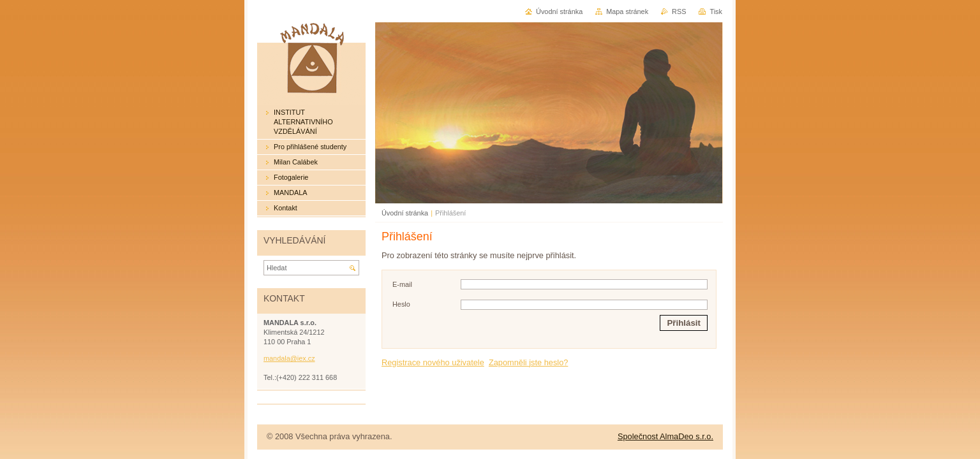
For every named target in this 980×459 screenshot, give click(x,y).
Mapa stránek (627, 11)
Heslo (401, 304)
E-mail (402, 284)
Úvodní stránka (405, 213)
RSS (679, 11)
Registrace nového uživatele (433, 362)
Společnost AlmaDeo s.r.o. (665, 436)
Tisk (716, 11)
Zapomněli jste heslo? (528, 362)
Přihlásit (684, 323)
